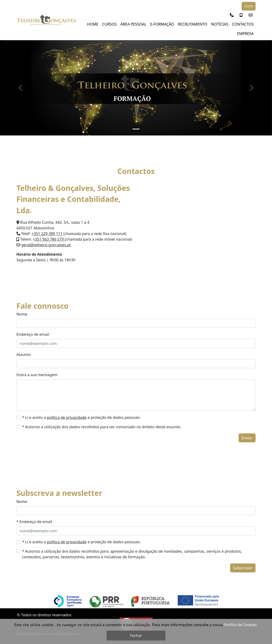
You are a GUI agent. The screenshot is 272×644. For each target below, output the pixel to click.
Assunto (24, 355)
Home (93, 24)
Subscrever (243, 568)
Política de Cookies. (241, 625)
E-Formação (162, 24)
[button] (232, 15)
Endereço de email (33, 334)
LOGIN (249, 6)
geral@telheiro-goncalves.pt (46, 245)
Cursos (109, 24)
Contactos (243, 24)
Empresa (245, 34)
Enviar (247, 438)
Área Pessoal (133, 24)
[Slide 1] (136, 129)
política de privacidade (67, 417)
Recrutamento (193, 24)
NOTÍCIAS (220, 24)
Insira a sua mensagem (37, 375)
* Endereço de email (34, 522)
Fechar (136, 636)
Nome (22, 314)
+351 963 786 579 (49, 239)
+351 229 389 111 (47, 234)
